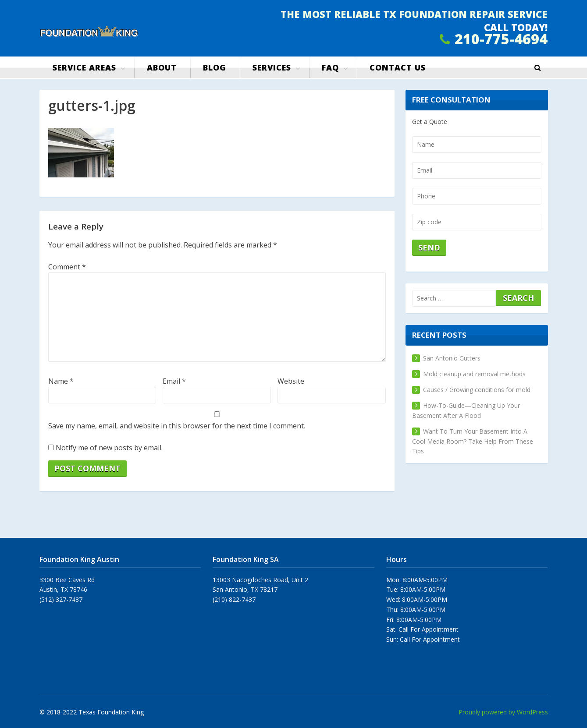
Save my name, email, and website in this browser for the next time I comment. (177, 426)
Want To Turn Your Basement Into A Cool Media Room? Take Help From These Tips (473, 441)
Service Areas (84, 67)
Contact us (398, 67)
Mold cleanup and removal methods (474, 374)
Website (291, 381)
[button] (538, 68)
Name (61, 381)
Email (174, 381)
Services (272, 67)
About (162, 67)
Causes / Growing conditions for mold (477, 390)
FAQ (330, 67)
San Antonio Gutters (452, 358)
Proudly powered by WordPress (503, 712)
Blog (215, 67)
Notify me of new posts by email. (109, 448)
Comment (67, 267)
